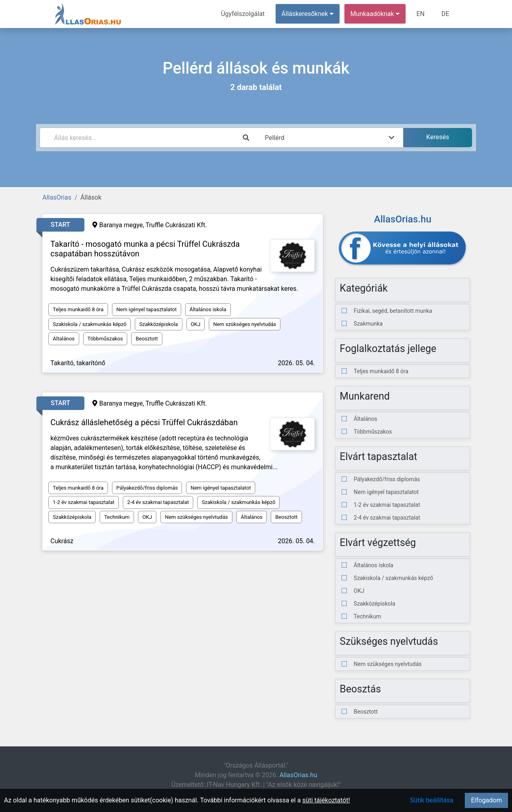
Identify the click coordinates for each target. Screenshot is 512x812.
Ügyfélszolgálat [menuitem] (243, 14)
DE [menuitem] (445, 14)
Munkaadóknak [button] (375, 14)
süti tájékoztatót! (326, 800)
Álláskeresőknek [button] (308, 14)
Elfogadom (486, 800)
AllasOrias (57, 197)
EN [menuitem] (421, 14)
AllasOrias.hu (298, 775)
